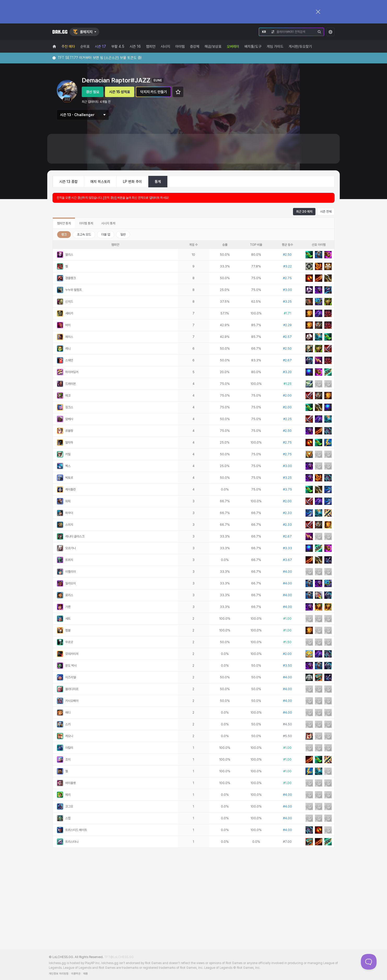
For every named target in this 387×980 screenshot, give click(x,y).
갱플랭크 (71, 278)
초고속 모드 (84, 235)
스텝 (68, 818)
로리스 (69, 595)
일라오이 (71, 583)
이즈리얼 (71, 677)
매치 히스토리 (100, 182)
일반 (123, 235)
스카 (68, 724)
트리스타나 (72, 842)
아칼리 (69, 748)
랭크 (64, 235)
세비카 (69, 313)
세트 (68, 619)
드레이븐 (71, 384)
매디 (68, 713)
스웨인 (69, 360)
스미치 (69, 525)
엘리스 (69, 255)
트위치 (69, 560)
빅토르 (69, 478)
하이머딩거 (72, 372)
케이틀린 (71, 489)
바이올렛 (71, 783)
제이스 (69, 337)
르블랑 (69, 431)
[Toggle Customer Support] (369, 962)
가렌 (68, 607)
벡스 (68, 466)
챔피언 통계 (64, 223)
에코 (68, 396)
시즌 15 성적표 (120, 92)
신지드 (69, 302)
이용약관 (76, 974)
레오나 (69, 736)
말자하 (69, 443)
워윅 (68, 501)
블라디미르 (72, 689)
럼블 (68, 630)
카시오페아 (72, 701)
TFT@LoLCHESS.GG (119, 957)
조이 (68, 760)
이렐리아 (71, 572)
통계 (158, 182)
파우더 (69, 513)
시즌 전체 (326, 212)
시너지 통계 (108, 223)
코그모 (69, 806)
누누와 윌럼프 (74, 290)
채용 (85, 974)
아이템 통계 (86, 223)
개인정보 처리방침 (59, 974)
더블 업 (106, 235)
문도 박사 (71, 666)
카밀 (68, 454)
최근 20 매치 (304, 212)
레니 (68, 349)
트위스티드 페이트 (76, 830)
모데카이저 (72, 654)
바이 (68, 325)
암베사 (69, 419)
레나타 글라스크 (75, 536)
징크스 (69, 407)
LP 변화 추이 (132, 182)
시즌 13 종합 (68, 182)
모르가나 (71, 548)
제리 (68, 795)
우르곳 (69, 642)
